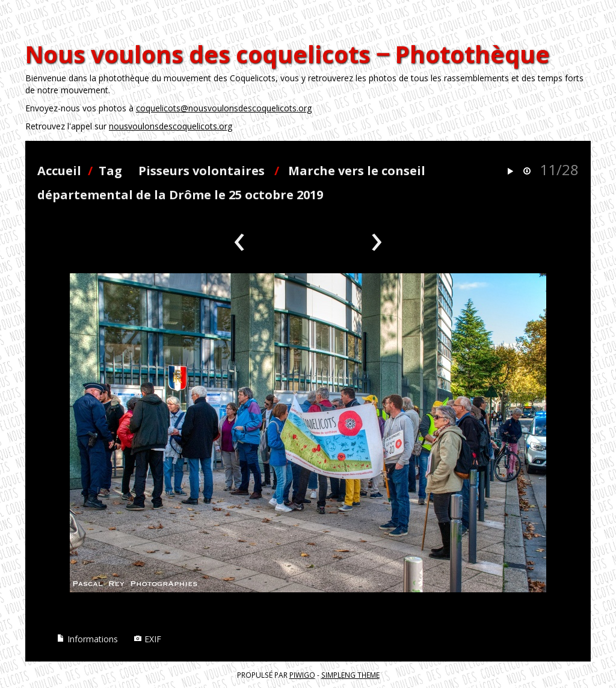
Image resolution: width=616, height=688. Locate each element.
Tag (110, 171)
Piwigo (302, 675)
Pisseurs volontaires (202, 171)
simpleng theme (350, 675)
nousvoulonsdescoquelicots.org (171, 126)
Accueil (59, 171)
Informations (87, 639)
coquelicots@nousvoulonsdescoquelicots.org (224, 108)
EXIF (147, 639)
